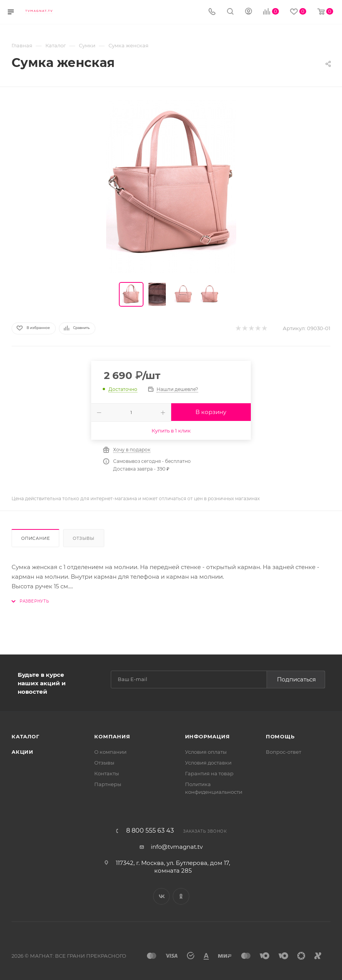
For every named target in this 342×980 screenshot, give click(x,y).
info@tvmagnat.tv (177, 847)
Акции (23, 752)
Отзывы (84, 538)
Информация (208, 736)
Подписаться (296, 679)
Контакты (107, 773)
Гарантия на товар (209, 773)
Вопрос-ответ (284, 752)
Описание (35, 538)
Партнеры (108, 784)
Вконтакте (161, 896)
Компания (112, 736)
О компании (110, 752)
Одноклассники (181, 896)
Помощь (280, 736)
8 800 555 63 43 (150, 831)
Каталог (26, 736)
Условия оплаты (206, 752)
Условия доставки (208, 763)
